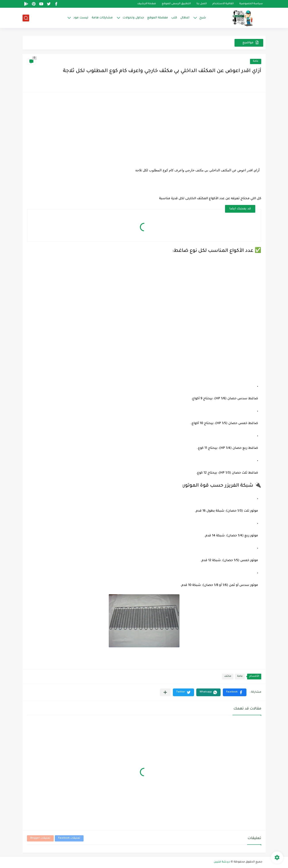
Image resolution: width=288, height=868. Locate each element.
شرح (203, 18)
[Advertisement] (144, 128)
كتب (174, 18)
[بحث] (26, 18)
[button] (235, 692)
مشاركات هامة (102, 18)
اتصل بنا (202, 4)
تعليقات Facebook (69, 838)
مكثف (228, 676)
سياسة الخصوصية (251, 4)
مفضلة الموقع (158, 18)
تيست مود (81, 18)
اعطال (185, 18)
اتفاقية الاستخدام (223, 4)
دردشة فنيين (222, 862)
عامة (256, 61)
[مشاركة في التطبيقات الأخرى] (165, 692)
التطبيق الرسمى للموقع (176, 4)
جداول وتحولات (133, 18)
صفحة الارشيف (147, 4)
